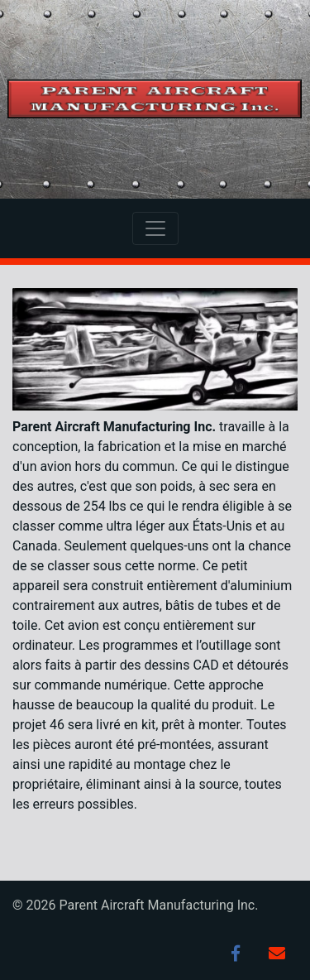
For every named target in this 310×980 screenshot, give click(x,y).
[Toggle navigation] (155, 228)
